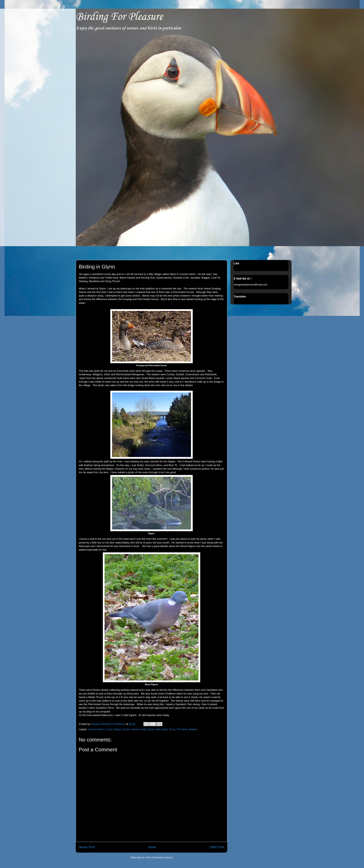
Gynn (151, 729)
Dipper (118, 729)
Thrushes (182, 729)
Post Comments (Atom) (159, 857)
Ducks (126, 729)
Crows (109, 729)
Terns (172, 729)
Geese (135, 729)
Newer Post (87, 847)
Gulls (143, 729)
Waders (193, 729)
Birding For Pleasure (119, 17)
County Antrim (96, 729)
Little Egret (161, 729)
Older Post (217, 847)
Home (152, 847)
